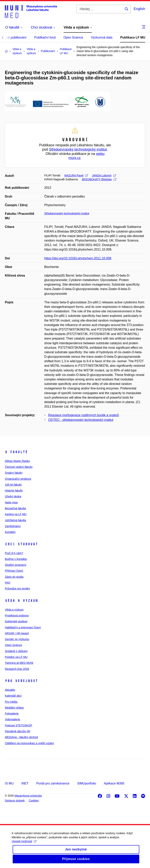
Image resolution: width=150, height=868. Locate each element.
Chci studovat (21, 544)
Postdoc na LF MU (16, 657)
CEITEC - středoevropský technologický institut (81, 420)
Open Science (73, 37)
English (139, 9)
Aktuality (10, 690)
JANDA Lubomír (104, 175)
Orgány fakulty (14, 473)
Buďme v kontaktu (16, 559)
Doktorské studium (16, 621)
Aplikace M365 (114, 783)
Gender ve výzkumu (17, 639)
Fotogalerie (12, 713)
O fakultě (16, 452)
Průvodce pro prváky (17, 589)
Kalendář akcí (13, 696)
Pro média (11, 702)
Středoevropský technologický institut (78, 149)
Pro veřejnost (21, 681)
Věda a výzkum (21, 601)
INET (25, 783)
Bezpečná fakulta (15, 508)
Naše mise (11, 502)
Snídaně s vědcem (16, 651)
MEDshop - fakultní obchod (21, 737)
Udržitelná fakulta (15, 520)
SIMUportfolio (87, 783)
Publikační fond (45, 37)
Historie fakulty (14, 491)
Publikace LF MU (133, 37)
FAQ (8, 583)
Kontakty (10, 532)
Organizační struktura (18, 479)
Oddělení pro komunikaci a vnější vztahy (29, 743)
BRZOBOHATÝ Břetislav (99, 179)
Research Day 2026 (17, 669)
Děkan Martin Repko (17, 461)
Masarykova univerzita (28, 796)
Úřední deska (13, 496)
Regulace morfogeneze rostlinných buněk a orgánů (84, 415)
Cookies (34, 801)
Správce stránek (15, 801)
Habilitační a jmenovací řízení (23, 627)
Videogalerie (12, 719)
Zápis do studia (14, 577)
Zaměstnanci (13, 526)
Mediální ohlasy (14, 708)
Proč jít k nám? (14, 553)
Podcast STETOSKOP (19, 725)
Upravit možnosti (24, 846)
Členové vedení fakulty (19, 467)
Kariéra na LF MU (16, 514)
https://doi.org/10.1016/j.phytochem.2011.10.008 (78, 258)
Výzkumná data (102, 37)
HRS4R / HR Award (17, 633)
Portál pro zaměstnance (53, 783)
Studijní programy (16, 565)
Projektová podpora (17, 616)
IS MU (9, 783)
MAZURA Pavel (76, 175)
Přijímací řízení (14, 571)
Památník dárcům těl (17, 731)
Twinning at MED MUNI (19, 663)
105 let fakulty (13, 485)
